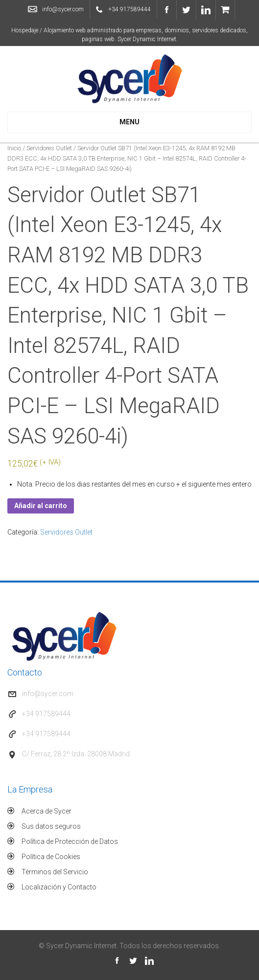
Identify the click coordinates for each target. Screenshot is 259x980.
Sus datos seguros (51, 826)
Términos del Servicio (55, 872)
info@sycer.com (63, 9)
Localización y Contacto (59, 887)
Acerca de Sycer (47, 811)
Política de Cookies (51, 857)
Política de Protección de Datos (70, 841)
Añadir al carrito (41, 506)
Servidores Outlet (49, 148)
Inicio (14, 148)
